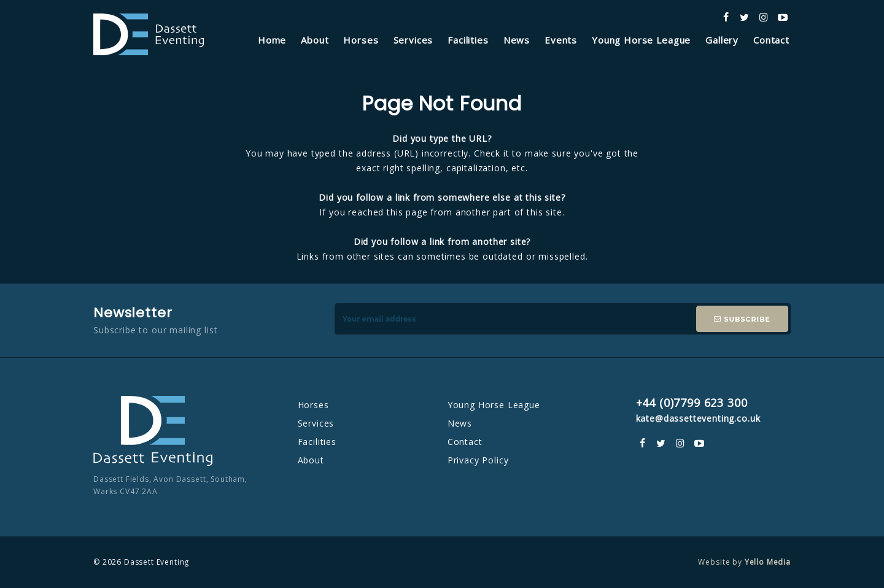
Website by (744, 562)
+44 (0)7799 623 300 (692, 403)
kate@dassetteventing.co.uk (698, 418)
